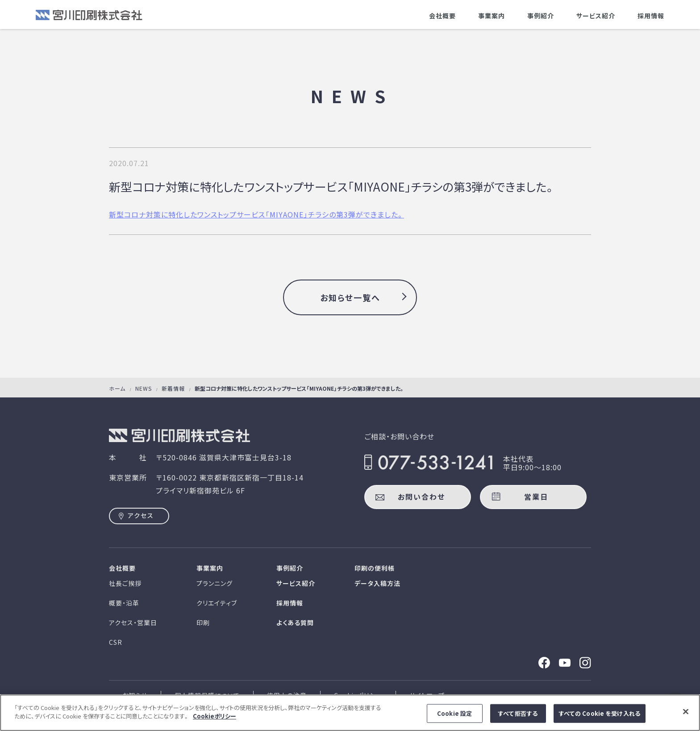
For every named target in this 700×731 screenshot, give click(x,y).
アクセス (141, 515)
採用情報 (651, 16)
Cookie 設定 (454, 719)
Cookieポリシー (358, 695)
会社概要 (442, 16)
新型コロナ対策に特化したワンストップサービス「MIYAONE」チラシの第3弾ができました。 (256, 214)
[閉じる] (686, 717)
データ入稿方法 (377, 583)
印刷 (203, 622)
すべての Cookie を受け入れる (600, 719)
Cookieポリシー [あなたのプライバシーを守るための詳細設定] (215, 722)
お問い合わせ (421, 497)
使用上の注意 (287, 695)
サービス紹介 (596, 16)
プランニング (215, 583)
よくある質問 (295, 622)
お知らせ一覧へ (350, 297)
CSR (116, 642)
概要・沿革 (124, 603)
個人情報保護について (207, 695)
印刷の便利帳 (375, 568)
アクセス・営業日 (133, 622)
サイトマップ (427, 695)
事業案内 (492, 16)
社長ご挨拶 (125, 583)
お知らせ (135, 695)
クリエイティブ (217, 603)
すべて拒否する (518, 719)
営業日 (536, 497)
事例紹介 (541, 16)
